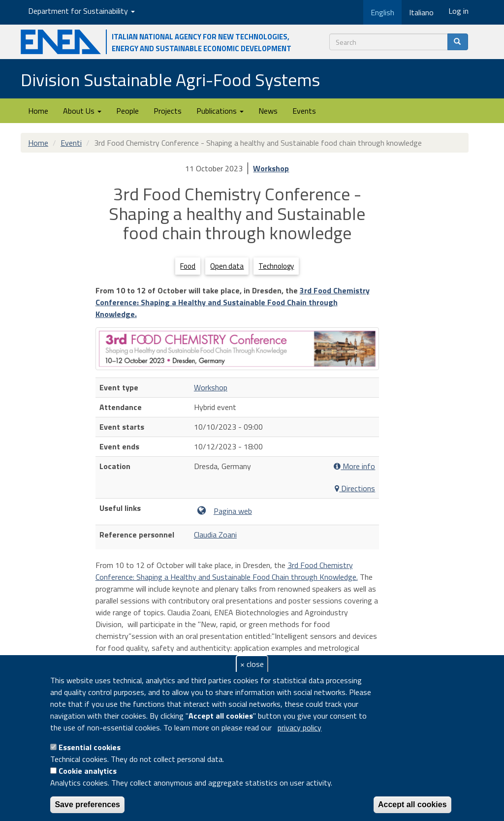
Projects (168, 111)
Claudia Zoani (215, 535)
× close (252, 664)
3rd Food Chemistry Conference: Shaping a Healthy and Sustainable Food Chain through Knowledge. (233, 302)
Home (38, 111)
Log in (458, 11)
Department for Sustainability (81, 11)
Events (304, 111)
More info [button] (354, 466)
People (127, 111)
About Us (82, 111)
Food (188, 266)
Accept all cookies (412, 805)
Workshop (271, 168)
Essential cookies (90, 747)
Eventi (71, 143)
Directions (355, 489)
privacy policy (299, 727)
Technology (276, 266)
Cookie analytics (88, 771)
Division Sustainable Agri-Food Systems (170, 79)
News (268, 111)
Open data (227, 266)
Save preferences (87, 805)
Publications (220, 111)
